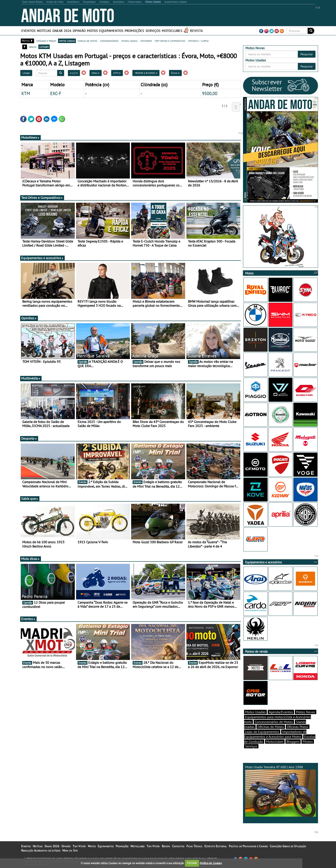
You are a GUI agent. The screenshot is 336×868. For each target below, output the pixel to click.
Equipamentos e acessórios (42, 258)
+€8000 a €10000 (146, 73)
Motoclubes (172, 31)
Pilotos (308, 741)
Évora (175, 73)
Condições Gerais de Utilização (288, 846)
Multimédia (31, 378)
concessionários (109, 41)
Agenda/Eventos (281, 712)
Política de (211, 863)
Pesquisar (307, 54)
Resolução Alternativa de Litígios (41, 850)
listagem (44, 47)
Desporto (29, 438)
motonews (146, 41)
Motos (92, 31)
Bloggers (293, 741)
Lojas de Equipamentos (262, 732)
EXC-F (56, 93)
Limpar (26, 73)
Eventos (28, 31)
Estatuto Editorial (216, 846)
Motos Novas (306, 712)
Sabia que (30, 499)
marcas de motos (87, 41)
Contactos (178, 846)
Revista (196, 31)
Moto (96, 73)
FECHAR (192, 863)
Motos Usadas (255, 712)
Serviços (153, 31)
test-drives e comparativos (170, 41)
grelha (33, 47)
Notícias (44, 31)
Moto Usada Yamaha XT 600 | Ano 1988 (280, 791)
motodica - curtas (198, 41)
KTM (117, 73)
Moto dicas (31, 559)
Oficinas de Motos (271, 727)
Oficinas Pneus (298, 727)
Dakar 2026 (62, 31)
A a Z (74, 73)
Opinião (79, 31)
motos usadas (67, 41)
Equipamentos (111, 31)
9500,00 (210, 93)
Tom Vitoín (79, 846)
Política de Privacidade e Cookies (248, 846)
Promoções (134, 31)
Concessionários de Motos (274, 722)
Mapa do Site (70, 850)
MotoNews (30, 137)
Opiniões (29, 318)
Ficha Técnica (194, 846)
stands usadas (129, 41)
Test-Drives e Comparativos (42, 198)
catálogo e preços (46, 41)
